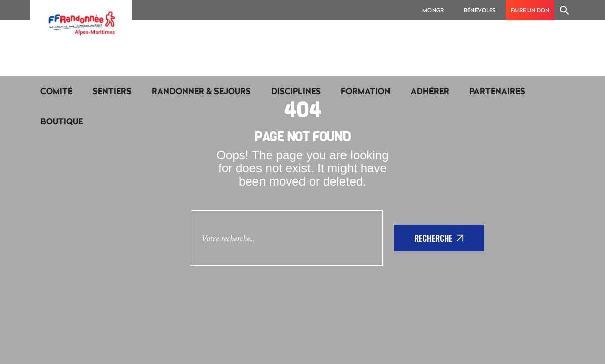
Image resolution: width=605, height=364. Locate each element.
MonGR (433, 10)
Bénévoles (480, 10)
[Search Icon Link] (565, 10)
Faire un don (530, 10)
